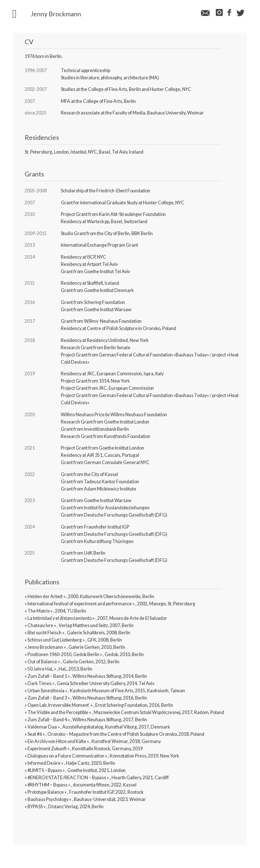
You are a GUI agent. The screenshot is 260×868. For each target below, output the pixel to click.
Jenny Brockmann (56, 14)
